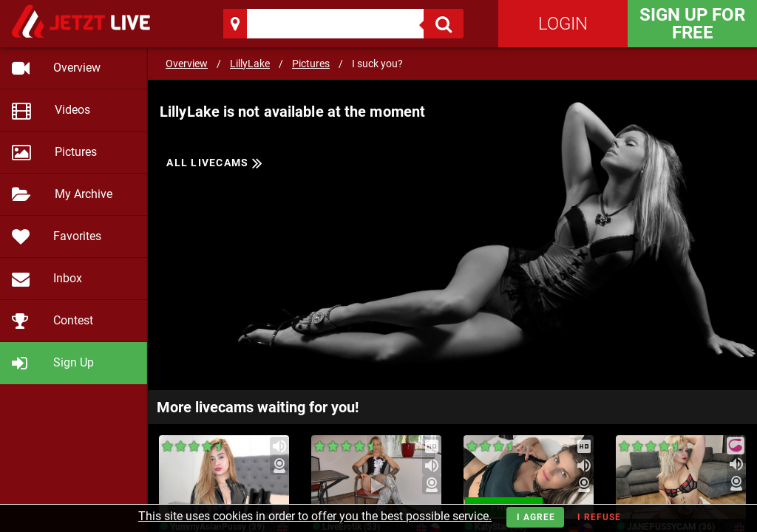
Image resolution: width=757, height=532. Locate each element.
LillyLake (250, 64)
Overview (187, 64)
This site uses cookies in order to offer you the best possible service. (315, 516)
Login (563, 24)
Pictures (311, 64)
